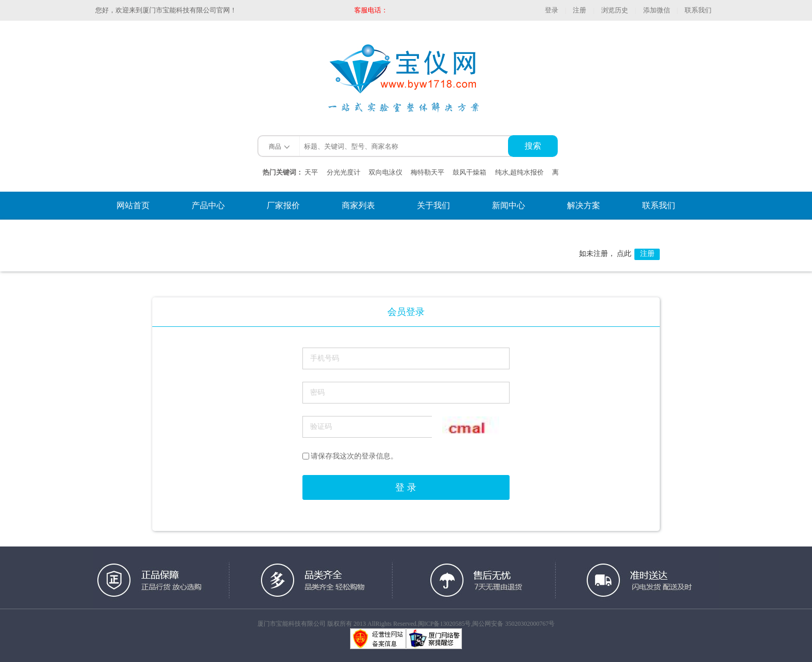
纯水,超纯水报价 (519, 172)
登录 (552, 10)
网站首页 (133, 205)
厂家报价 (283, 205)
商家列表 (358, 205)
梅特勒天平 (427, 172)
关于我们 (433, 205)
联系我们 (698, 10)
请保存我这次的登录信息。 (350, 456)
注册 (579, 10)
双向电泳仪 (386, 172)
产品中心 (208, 205)
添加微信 (657, 10)
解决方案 (584, 205)
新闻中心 (509, 205)
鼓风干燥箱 (469, 172)
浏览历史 (615, 10)
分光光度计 (344, 172)
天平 (311, 172)
